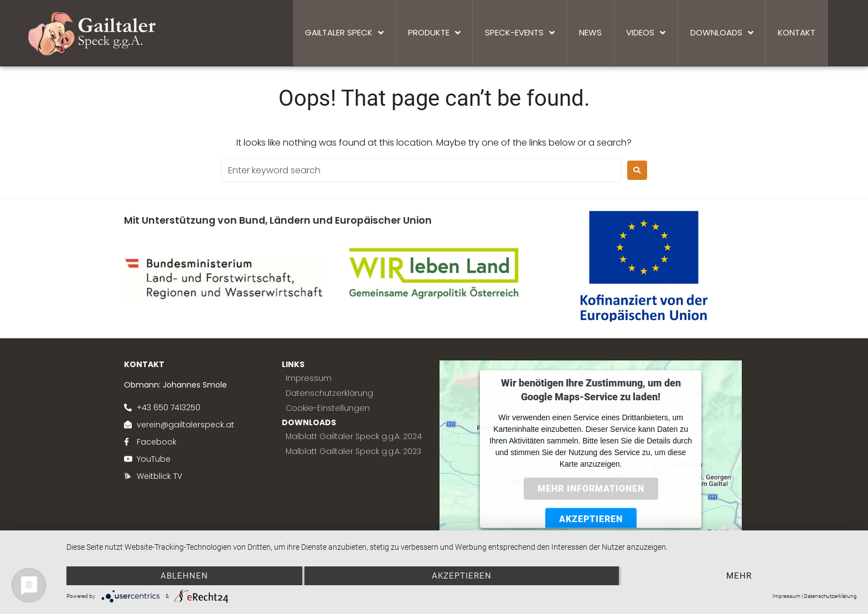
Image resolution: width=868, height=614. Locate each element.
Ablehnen (184, 576)
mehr (739, 576)
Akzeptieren (462, 576)
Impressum (786, 596)
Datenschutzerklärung (830, 596)
